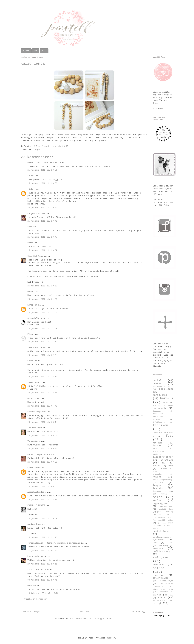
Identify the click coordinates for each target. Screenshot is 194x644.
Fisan (30, 334)
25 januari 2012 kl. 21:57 (42, 342)
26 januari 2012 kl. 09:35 (42, 486)
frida (30, 243)
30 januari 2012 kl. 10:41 (42, 580)
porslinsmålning (161, 537)
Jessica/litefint (37, 348)
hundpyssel (158, 454)
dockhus (157, 420)
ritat (170, 543)
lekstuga (157, 491)
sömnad (159, 568)
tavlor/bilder (161, 578)
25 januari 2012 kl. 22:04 (42, 355)
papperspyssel (161, 504)
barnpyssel (160, 395)
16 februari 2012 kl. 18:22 (43, 593)
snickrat (159, 565)
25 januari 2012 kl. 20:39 (42, 208)
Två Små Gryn (35, 428)
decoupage (158, 411)
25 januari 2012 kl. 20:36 (42, 183)
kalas (170, 466)
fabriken (161, 425)
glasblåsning (159, 452)
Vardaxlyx (33, 441)
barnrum (167, 398)
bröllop (156, 406)
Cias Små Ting (35, 256)
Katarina (32, 361)
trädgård (164, 592)
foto (170, 436)
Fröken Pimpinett (37, 412)
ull (172, 595)
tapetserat (159, 575)
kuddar (157, 477)
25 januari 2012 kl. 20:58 (42, 286)
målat (158, 497)
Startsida (85, 612)
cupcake (162, 408)
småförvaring (161, 551)
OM (36, 51)
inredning (167, 460)
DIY (44, 51)
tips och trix (163, 589)
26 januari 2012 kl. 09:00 (42, 449)
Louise (31, 176)
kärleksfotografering (162, 480)
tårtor (157, 595)
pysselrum (158, 540)
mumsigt (164, 494)
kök (162, 483)
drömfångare (159, 422)
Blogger (111, 638)
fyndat (157, 446)
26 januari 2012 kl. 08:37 (42, 435)
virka (162, 598)
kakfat (156, 466)
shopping (164, 546)
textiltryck (167, 581)
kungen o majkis (36, 214)
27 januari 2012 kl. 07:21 (42, 551)
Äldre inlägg (138, 612)
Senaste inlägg (31, 612)
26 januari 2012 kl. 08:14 (42, 422)
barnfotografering (162, 386)
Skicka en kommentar (36, 599)
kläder (156, 471)
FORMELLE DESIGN (36, 505)
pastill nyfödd (165, 520)
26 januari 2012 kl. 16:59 (42, 518)
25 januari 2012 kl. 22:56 (42, 393)
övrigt (157, 603)
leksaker (159, 488)
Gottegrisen (34, 524)
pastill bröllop (165, 512)
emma (30, 227)
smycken (158, 548)
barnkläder (166, 389)
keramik (163, 469)
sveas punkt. (35, 383)
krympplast (158, 474)
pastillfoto (161, 531)
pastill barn (166, 509)
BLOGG (26, 51)
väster (31, 189)
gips (155, 449)
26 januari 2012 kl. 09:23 (42, 462)
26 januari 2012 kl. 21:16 (42, 537)
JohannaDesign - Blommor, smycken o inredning (54, 543)
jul (164, 463)
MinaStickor (34, 399)
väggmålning (159, 601)
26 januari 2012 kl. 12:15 (42, 500)
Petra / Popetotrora (39, 455)
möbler (157, 501)
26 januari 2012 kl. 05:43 (42, 406)
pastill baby (166, 506)
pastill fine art (165, 515)
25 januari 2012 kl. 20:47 (42, 237)
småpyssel (161, 558)
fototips (158, 443)
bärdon (170, 406)
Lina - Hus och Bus (38, 570)
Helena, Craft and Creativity (44, 163)
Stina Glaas (34, 468)
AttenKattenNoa (36, 492)
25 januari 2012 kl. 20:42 (42, 221)
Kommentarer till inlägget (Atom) (94, 619)
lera (171, 491)
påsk (155, 543)
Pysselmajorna (35, 556)
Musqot (31, 292)
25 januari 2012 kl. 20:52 (42, 250)
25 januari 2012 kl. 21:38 (42, 312)
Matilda (32, 586)
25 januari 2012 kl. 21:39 (42, 328)
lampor (37, 149)
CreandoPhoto (35, 318)
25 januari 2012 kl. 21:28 (42, 299)
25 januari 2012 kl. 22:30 (42, 377)
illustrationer (163, 457)
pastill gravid (166, 517)
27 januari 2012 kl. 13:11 (42, 564)
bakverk (158, 384)
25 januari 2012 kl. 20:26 (42, 170)
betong (166, 403)
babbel (157, 381)
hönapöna (32, 305)
